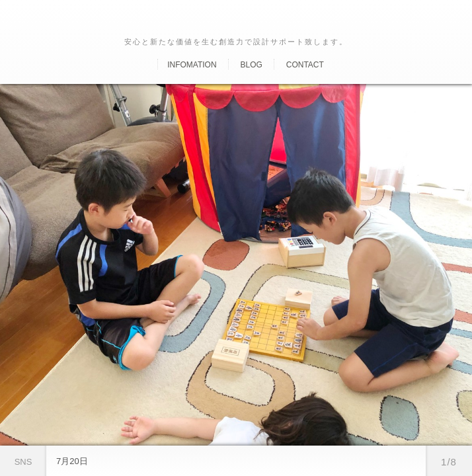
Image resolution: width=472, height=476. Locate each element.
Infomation (192, 65)
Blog (251, 65)
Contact (305, 65)
